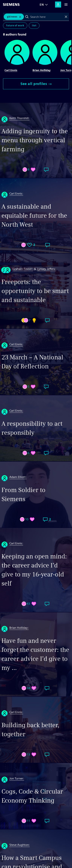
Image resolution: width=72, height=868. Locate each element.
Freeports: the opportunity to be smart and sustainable (35, 291)
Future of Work (15, 25)
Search (27, 17)
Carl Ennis (11, 70)
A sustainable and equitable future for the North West (34, 215)
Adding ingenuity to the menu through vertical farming (35, 140)
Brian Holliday (42, 70)
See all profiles (36, 84)
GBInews (12, 17)
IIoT (34, 25)
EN (42, 5)
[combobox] (47, 17)
